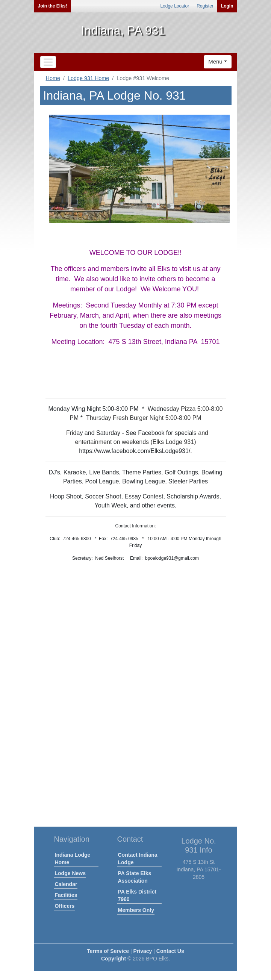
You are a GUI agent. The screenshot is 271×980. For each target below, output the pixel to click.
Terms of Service (108, 951)
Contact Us (170, 951)
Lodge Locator (175, 6)
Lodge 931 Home (88, 78)
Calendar (66, 884)
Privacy (143, 951)
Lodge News (70, 873)
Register (205, 6)
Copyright (114, 959)
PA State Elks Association (135, 877)
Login (227, 6)
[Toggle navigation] (48, 62)
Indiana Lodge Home (73, 859)
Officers (65, 906)
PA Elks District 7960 (137, 895)
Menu (215, 61)
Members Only (136, 910)
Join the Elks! (53, 6)
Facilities (66, 895)
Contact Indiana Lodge (138, 859)
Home (53, 78)
